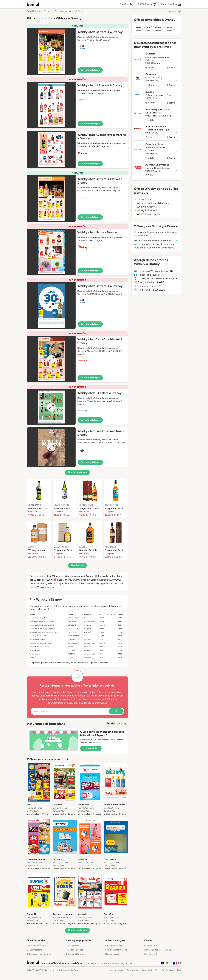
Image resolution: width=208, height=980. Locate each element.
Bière (139, 28)
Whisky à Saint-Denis (147, 214)
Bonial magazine (35, 950)
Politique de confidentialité (140, 970)
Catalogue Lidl (73, 946)
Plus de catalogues (77, 472)
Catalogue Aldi (112, 954)
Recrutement (151, 954)
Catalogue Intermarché (116, 950)
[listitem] (39, 499)
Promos (47, 11)
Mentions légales (117, 970)
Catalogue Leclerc (75, 950)
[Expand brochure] (51, 52)
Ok (116, 711)
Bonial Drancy (33, 11)
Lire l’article (91, 748)
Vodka (158, 28)
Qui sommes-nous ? (36, 946)
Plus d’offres (77, 565)
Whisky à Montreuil (146, 210)
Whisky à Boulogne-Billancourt (152, 203)
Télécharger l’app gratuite (39, 954)
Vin (148, 28)
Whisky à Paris (143, 199)
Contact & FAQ (151, 946)
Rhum (169, 28)
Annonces (175, 11)
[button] (77, 49)
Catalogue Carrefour (76, 954)
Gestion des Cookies (171, 970)
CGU (157, 970)
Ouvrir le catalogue (90, 70)
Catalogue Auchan (114, 946)
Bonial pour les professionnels (158, 950)
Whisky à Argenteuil (146, 207)
